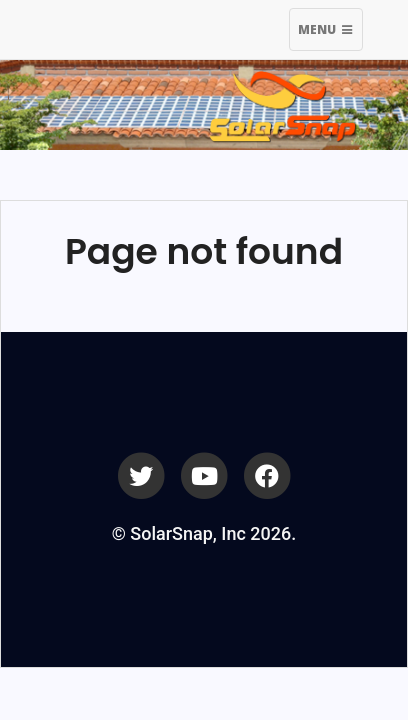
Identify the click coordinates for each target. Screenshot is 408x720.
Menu (330, 32)
